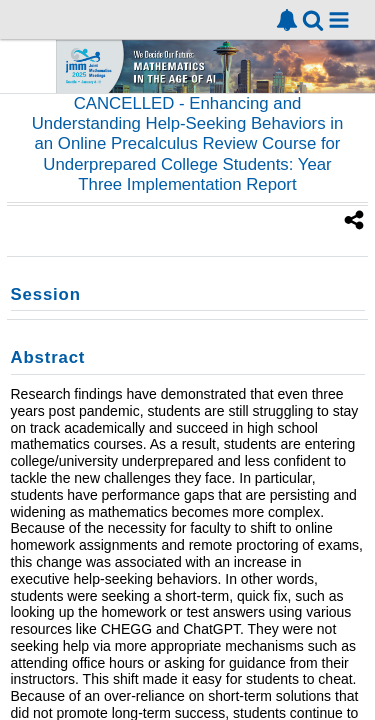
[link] (287, 20)
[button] (339, 20)
